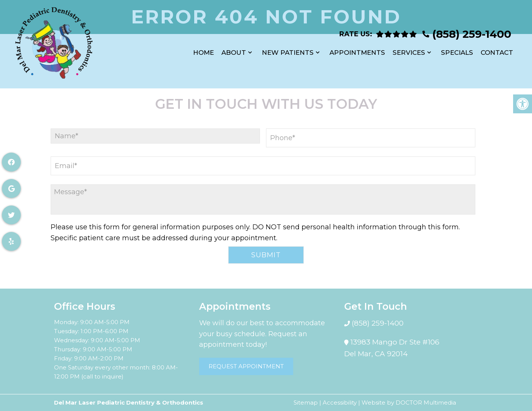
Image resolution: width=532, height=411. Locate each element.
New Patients (288, 49)
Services (409, 49)
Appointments (357, 49)
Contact (497, 49)
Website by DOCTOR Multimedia (409, 403)
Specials (457, 49)
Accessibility (340, 403)
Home (203, 49)
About (234, 49)
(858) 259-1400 (472, 30)
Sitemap (306, 403)
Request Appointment (246, 366)
